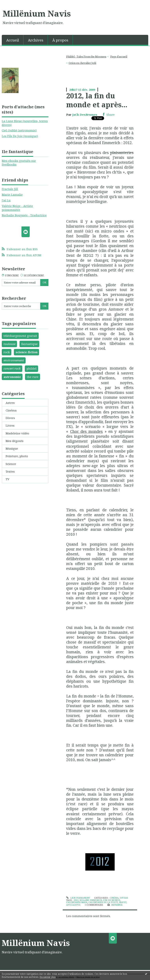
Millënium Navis (37, 13)
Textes (10, 471)
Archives (36, 40)
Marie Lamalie (12, 195)
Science (11, 464)
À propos (60, 40)
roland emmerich (91, 900)
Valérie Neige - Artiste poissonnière (17, 208)
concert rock (12, 368)
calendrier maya (77, 902)
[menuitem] (13, 40)
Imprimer (115, 905)
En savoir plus (48, 977)
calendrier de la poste (103, 902)
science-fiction (27, 352)
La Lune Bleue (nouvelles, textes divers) (25, 123)
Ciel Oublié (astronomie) (19, 130)
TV (8, 479)
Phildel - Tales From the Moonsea (86, 56)
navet (123, 902)
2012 (76, 900)
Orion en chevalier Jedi (82, 63)
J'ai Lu (6, 200)
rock (7, 352)
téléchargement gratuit (20, 336)
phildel (32, 368)
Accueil (13, 40)
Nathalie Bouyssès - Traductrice (24, 215)
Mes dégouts (15, 441)
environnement (14, 360)
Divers (10, 418)
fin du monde (112, 900)
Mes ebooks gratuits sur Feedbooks (19, 163)
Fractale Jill (10, 189)
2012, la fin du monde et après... (97, 100)
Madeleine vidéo (17, 433)
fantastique (29, 344)
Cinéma (11, 410)
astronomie (12, 377)
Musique (12, 448)
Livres (10, 425)
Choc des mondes (87, 431)
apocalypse (73, 905)
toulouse (9, 344)
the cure (33, 377)
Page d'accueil (119, 56)
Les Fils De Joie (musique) (20, 136)
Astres (10, 403)
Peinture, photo (17, 456)
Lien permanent (78, 898)
